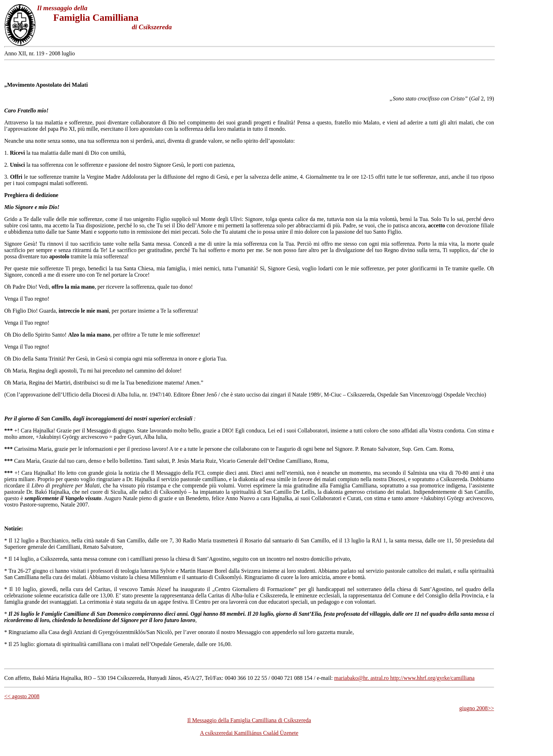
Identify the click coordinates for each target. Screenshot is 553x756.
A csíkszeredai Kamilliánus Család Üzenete (249, 733)
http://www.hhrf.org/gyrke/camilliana (432, 678)
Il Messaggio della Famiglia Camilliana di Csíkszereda (249, 720)
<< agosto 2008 (22, 696)
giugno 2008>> (477, 708)
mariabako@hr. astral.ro (362, 678)
